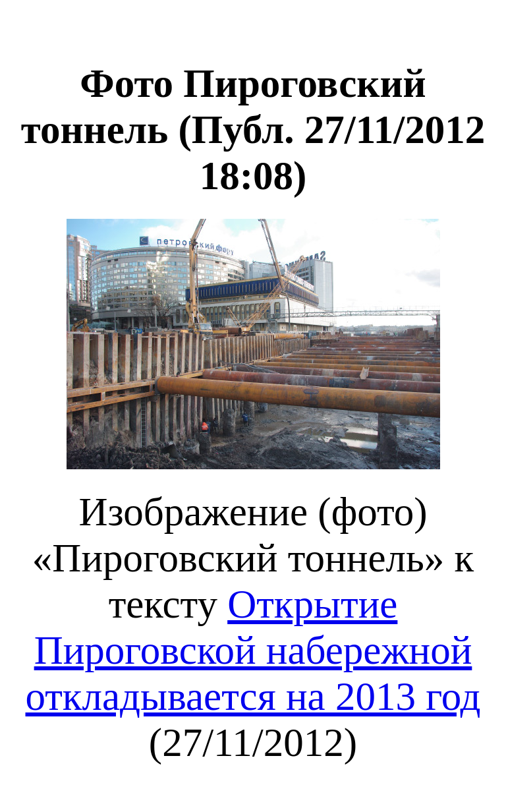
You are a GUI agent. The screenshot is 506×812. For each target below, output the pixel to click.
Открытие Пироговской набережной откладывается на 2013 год (253, 650)
